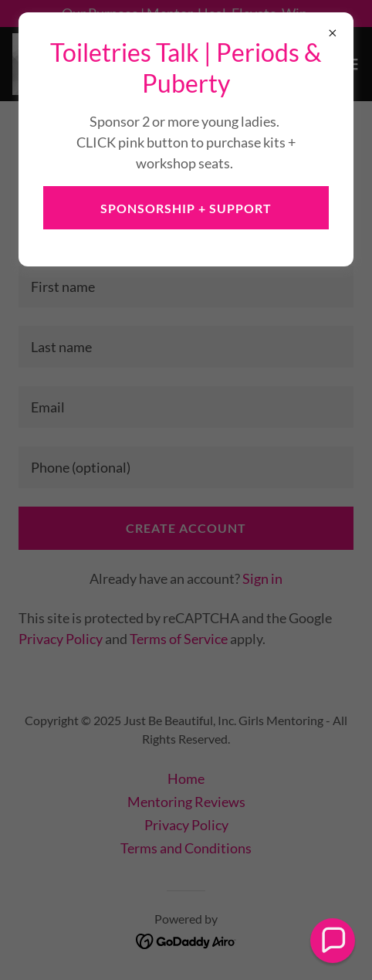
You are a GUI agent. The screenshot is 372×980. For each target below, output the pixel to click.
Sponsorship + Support (186, 208)
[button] (333, 941)
